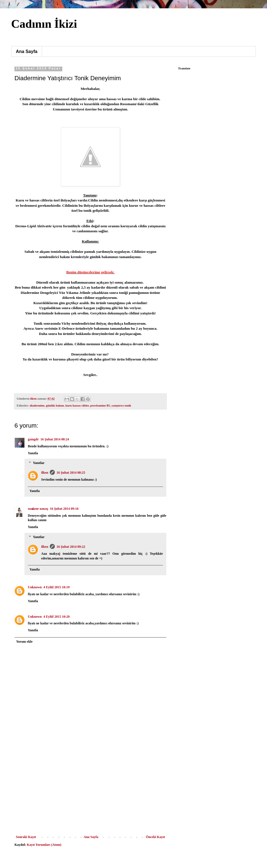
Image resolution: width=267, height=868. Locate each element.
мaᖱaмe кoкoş (38, 509)
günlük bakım (55, 405)
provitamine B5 (100, 405)
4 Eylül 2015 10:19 (56, 587)
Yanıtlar (39, 463)
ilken (45, 473)
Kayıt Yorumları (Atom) (44, 845)
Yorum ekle (24, 642)
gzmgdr (33, 439)
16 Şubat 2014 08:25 (71, 473)
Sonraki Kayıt (26, 837)
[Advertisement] (90, 800)
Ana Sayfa (27, 51)
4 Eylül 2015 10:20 (56, 617)
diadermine (37, 405)
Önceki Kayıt (155, 837)
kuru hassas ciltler (77, 405)
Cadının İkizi (44, 24)
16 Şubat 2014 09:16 (64, 509)
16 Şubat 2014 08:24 (55, 439)
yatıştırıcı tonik (121, 405)
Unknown (35, 587)
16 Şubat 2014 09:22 (71, 547)
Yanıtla (33, 453)
